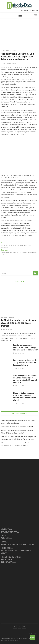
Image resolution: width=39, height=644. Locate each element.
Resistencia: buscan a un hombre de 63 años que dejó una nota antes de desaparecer (25, 347)
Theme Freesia (23, 638)
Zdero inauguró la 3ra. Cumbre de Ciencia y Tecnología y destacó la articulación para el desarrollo (25, 379)
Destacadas (5, 50)
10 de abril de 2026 (19, 368)
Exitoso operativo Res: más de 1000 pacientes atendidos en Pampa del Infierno (25, 363)
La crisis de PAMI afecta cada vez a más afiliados (18, 427)
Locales (12, 317)
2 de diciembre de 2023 (8, 63)
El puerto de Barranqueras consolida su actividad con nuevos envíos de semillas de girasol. (25, 397)
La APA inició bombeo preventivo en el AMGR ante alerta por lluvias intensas (18, 323)
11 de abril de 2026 (7, 330)
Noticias (13, 50)
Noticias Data (33, 634)
